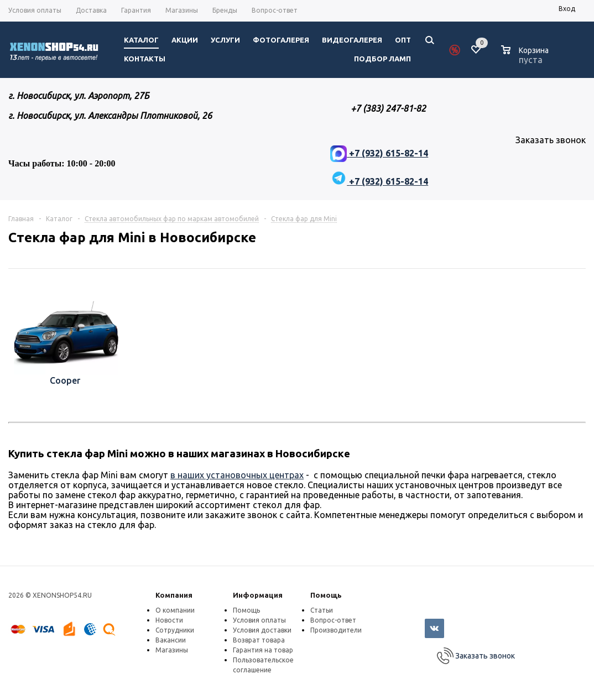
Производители (336, 630)
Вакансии (171, 640)
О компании (175, 610)
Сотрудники (175, 630)
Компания (174, 595)
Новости (169, 620)
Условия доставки (262, 630)
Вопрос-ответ (333, 620)
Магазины (172, 650)
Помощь (326, 595)
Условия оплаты (259, 620)
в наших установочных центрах (237, 475)
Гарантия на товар (263, 650)
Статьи (322, 610)
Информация (258, 595)
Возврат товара (259, 640)
